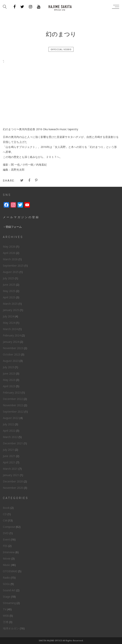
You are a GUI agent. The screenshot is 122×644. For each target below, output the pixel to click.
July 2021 (8, 450)
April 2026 (9, 253)
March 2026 (10, 259)
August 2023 (11, 361)
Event (6, 539)
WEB (6, 616)
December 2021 (13, 443)
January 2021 (11, 475)
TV (5, 609)
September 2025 (13, 266)
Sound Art (9, 590)
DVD (6, 533)
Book (6, 508)
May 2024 (9, 323)
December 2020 (13, 481)
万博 (6, 622)
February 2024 (12, 335)
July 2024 (8, 316)
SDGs (6, 584)
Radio (6, 578)
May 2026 (9, 247)
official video (61, 49)
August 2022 (11, 418)
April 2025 (9, 297)
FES (5, 546)
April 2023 (9, 386)
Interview (9, 552)
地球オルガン (11, 628)
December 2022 (13, 399)
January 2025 (11, 310)
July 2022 (8, 424)
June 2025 (9, 285)
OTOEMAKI (10, 571)
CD (5, 514)
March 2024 (10, 329)
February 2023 (12, 392)
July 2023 (8, 367)
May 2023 (9, 380)
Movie (7, 558)
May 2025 (9, 291)
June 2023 (9, 373)
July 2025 (8, 278)
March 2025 (10, 304)
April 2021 (9, 462)
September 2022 (13, 412)
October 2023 (12, 354)
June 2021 (9, 456)
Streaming (9, 603)
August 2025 (11, 272)
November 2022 (13, 405)
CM (5, 520)
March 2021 (10, 469)
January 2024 (11, 342)
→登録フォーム (12, 227)
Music (7, 565)
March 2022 (10, 437)
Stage (7, 597)
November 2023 (13, 348)
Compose (9, 527)
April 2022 (9, 431)
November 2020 (13, 488)
